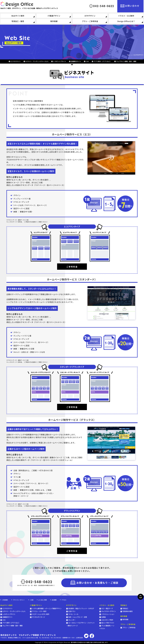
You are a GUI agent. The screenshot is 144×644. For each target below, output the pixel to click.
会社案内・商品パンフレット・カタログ (80, 609)
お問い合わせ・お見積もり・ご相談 (97, 583)
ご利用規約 (5, 600)
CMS (87, 62)
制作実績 (54, 21)
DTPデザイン (90, 16)
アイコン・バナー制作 (38, 611)
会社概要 (54, 600)
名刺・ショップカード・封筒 (77, 617)
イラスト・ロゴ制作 (126, 16)
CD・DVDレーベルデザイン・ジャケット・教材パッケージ (80, 624)
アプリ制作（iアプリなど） (102, 62)
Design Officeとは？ (126, 21)
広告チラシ (71, 611)
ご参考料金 (72, 267)
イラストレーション (107, 614)
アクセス (64, 600)
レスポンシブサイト (60, 62)
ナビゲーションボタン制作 (40, 614)
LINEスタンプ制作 (106, 620)
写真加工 (124, 609)
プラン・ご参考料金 (90, 21)
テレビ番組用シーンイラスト (107, 627)
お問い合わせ (132, 6)
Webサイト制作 (18, 16)
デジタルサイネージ (37, 617)
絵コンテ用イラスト (107, 623)
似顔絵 (103, 617)
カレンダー (71, 620)
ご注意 (32, 600)
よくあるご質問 (43, 600)
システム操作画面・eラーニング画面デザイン (46, 609)
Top (128, 55)
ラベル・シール (72, 614)
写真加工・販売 (18, 21)
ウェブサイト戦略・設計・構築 (126, 62)
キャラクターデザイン (108, 611)
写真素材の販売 (127, 611)
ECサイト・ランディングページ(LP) (37, 62)
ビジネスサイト (139, 55)
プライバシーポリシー (19, 600)
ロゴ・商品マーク (106, 609)
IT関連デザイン (54, 16)
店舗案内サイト (76, 62)
